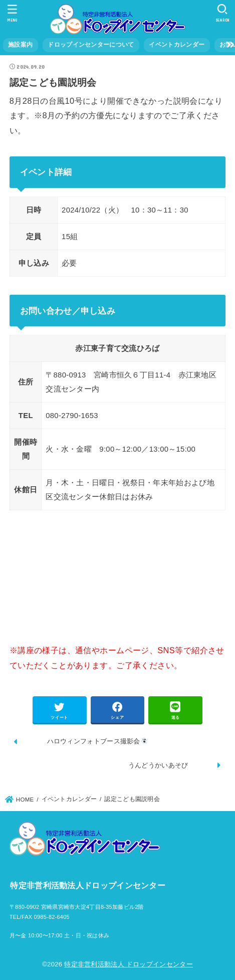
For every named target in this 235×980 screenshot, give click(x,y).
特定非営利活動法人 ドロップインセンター (129, 964)
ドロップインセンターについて (91, 45)
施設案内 (20, 45)
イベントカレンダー (177, 45)
